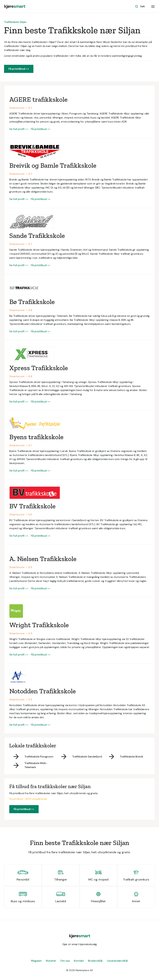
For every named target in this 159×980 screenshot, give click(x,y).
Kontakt (79, 961)
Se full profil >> (19, 129)
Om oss (65, 961)
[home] (15, 6)
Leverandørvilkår (118, 961)
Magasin (36, 961)
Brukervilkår (95, 961)
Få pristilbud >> (19, 69)
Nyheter (51, 961)
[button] (153, 6)
